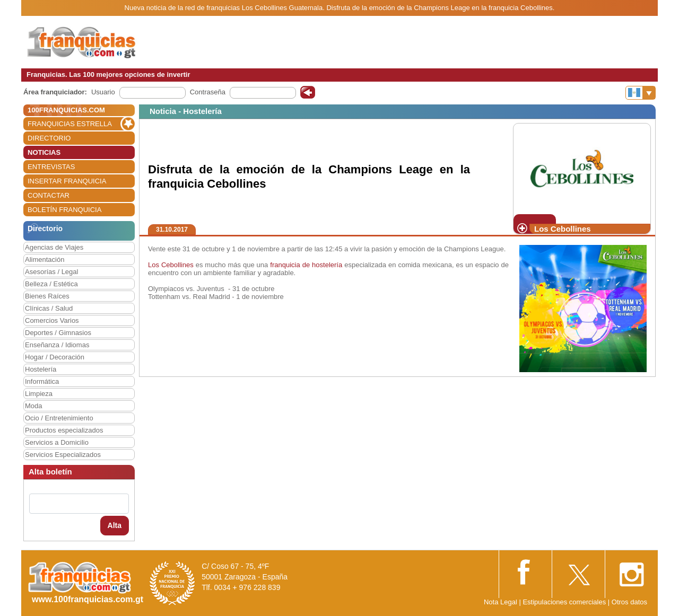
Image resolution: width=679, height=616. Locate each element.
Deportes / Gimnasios (58, 333)
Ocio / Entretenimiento (59, 418)
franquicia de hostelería (306, 265)
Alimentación (45, 259)
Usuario (103, 92)
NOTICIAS (44, 152)
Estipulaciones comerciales (565, 602)
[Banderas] (641, 93)
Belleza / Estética (51, 284)
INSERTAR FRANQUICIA (67, 181)
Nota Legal (500, 602)
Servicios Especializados (63, 455)
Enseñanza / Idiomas (57, 345)
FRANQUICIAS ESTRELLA (70, 124)
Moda (34, 406)
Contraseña (208, 92)
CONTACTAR (49, 195)
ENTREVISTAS (51, 167)
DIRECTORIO (49, 138)
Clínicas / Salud (49, 308)
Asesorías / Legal (51, 272)
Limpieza (39, 394)
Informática (42, 381)
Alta (115, 525)
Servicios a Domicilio (57, 442)
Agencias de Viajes (54, 247)
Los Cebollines (171, 265)
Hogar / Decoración (55, 357)
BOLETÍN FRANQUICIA (64, 210)
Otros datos (629, 602)
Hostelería (41, 369)
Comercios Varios (52, 320)
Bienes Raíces (47, 296)
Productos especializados (64, 430)
